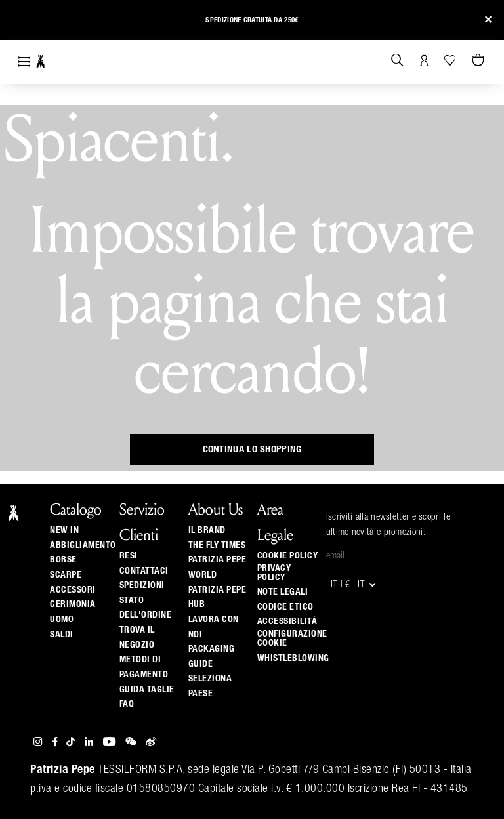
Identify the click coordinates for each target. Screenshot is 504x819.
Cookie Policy (288, 556)
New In (64, 530)
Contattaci (144, 571)
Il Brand (207, 530)
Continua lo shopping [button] (252, 449)
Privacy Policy (274, 573)
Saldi (62, 635)
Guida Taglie (147, 690)
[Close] (488, 20)
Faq (127, 704)
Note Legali (283, 592)
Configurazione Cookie (292, 639)
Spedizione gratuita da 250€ (252, 20)
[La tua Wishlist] (451, 60)
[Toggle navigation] (24, 62)
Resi (129, 556)
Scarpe (66, 575)
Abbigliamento (83, 545)
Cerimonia (73, 604)
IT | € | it (354, 585)
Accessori (73, 590)
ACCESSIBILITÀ (287, 621)
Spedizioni (142, 585)
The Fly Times (217, 545)
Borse (63, 560)
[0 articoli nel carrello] (480, 61)
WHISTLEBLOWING (293, 658)
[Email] (391, 556)
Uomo (62, 619)
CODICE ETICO (285, 607)
